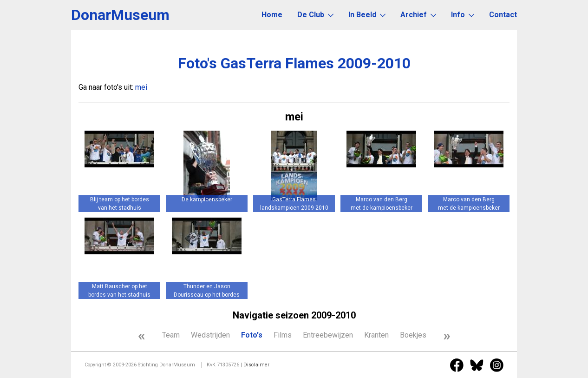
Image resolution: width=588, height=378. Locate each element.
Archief (418, 15)
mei (141, 87)
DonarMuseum (120, 15)
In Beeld (367, 15)
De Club (315, 15)
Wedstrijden (210, 335)
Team (171, 335)
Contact (503, 15)
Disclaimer (256, 365)
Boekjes (413, 335)
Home (272, 15)
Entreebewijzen (328, 335)
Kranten (376, 335)
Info (463, 15)
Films (283, 335)
